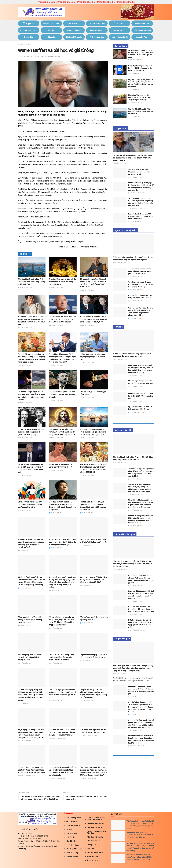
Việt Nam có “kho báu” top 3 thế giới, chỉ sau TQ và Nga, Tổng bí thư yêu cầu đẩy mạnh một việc (62, 732)
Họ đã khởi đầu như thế (119, 37)
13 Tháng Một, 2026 (87, 438)
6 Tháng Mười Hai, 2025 (136, 222)
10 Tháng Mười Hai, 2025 (137, 209)
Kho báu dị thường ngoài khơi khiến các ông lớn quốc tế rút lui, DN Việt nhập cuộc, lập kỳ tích (93, 432)
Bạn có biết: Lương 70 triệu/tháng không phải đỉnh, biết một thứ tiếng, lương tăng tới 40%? (94, 580)
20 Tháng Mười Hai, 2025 (137, 401)
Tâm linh (51, 30)
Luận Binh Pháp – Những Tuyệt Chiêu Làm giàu (96, 819)
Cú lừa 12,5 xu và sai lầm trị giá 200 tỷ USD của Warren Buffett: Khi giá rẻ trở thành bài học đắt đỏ (32, 770)
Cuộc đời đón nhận (142, 23)
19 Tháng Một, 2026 (56, 365)
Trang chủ (29, 23)
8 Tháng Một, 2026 (25, 551)
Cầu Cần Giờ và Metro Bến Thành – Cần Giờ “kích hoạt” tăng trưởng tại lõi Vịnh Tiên (32, 282)
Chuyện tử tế (70, 837)
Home (20, 44)
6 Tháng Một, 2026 (56, 591)
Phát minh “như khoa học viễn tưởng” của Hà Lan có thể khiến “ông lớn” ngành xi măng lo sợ (139, 97)
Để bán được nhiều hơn (142, 30)
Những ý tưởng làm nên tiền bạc (96, 832)
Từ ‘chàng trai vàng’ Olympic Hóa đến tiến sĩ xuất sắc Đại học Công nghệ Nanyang (141, 284)
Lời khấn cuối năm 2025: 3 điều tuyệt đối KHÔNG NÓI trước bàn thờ (141, 396)
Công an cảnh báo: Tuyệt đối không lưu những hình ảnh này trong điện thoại (30, 620)
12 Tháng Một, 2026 (25, 475)
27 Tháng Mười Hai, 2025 (137, 177)
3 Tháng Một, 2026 (25, 663)
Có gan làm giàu (71, 841)
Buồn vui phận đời (97, 30)
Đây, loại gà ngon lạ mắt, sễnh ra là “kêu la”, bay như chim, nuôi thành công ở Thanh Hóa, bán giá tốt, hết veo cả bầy (132, 564)
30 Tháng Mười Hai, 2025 (57, 738)
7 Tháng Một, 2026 (87, 545)
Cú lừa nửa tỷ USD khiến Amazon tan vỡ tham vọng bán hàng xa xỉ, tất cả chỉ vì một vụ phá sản (62, 319)
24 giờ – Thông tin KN (51, 23)
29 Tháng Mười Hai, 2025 (26, 776)
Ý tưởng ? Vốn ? (120, 23)
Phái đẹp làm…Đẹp (97, 37)
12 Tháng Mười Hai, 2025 (137, 746)
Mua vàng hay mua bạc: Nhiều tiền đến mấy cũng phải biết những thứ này (30, 657)
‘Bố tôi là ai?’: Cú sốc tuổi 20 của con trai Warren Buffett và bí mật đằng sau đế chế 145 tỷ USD (94, 319)
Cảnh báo (51, 37)
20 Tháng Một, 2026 (87, 325)
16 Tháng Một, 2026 (56, 400)
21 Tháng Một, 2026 (87, 290)
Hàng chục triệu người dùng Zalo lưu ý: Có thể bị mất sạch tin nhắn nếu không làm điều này (140, 68)
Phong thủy (29, 37)
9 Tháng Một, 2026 (56, 513)
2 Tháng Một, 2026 (87, 661)
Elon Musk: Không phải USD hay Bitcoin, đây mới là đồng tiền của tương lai (62, 394)
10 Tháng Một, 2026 (87, 475)
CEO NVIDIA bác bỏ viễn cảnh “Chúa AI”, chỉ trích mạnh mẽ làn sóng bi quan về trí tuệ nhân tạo (62, 432)
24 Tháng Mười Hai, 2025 (137, 193)
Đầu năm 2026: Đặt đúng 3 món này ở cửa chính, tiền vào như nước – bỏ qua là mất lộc (62, 657)
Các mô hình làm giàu (73, 826)
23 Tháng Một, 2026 (25, 288)
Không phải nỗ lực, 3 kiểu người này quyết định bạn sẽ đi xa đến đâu (93, 357)
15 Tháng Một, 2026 (87, 398)
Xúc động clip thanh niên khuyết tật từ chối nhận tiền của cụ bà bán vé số (141, 172)
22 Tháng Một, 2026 (56, 288)
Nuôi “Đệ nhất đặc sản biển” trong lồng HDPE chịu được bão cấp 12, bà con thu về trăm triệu (141, 609)
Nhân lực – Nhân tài (74, 30)
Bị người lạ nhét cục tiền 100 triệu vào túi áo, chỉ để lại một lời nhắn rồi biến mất (141, 216)
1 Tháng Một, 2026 (25, 703)
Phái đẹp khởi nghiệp (74, 37)
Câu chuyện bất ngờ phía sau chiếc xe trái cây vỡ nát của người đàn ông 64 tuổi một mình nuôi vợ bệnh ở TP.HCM (133, 158)
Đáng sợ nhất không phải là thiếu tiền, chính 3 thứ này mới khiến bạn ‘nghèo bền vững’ (31, 504)
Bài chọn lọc (27, 44)
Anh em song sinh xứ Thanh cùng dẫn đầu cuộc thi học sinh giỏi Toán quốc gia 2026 (141, 271)
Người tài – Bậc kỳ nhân (29, 30)
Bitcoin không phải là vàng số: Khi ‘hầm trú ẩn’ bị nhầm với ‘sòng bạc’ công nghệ (63, 282)
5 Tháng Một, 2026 (56, 628)
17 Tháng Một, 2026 (25, 403)
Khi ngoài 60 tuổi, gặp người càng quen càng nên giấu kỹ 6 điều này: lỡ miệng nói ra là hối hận (63, 542)
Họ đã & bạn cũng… (74, 23)
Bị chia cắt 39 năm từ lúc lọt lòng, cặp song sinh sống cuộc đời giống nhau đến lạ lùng (31, 432)
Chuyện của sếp (119, 30)
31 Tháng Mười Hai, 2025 (26, 741)
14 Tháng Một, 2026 (25, 438)
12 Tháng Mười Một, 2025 (26, 56)
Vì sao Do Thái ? (142, 37)
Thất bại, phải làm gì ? (97, 23)
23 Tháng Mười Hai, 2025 (137, 630)
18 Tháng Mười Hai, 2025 (137, 730)
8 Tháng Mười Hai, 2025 (136, 412)
